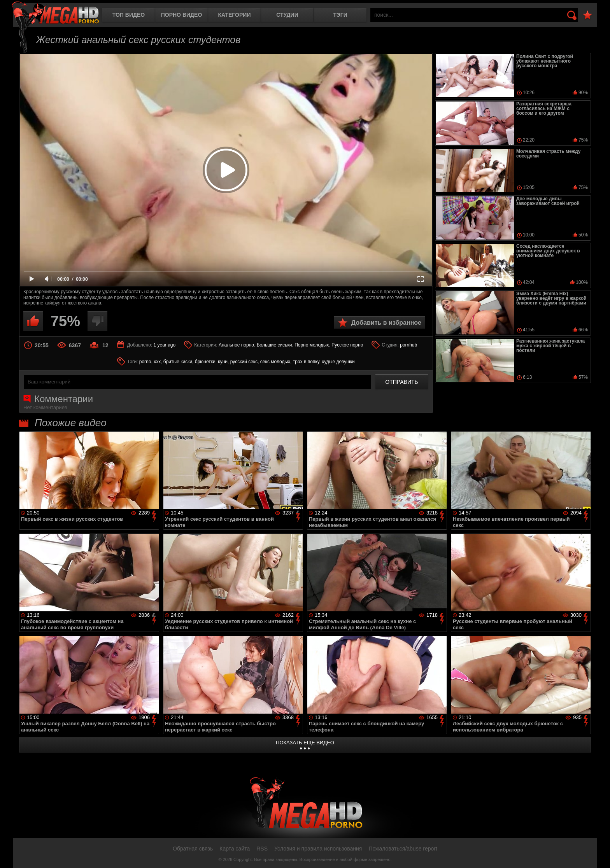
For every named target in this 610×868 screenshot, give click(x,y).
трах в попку (306, 362)
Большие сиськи (274, 345)
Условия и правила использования (318, 849)
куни (223, 362)
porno (145, 362)
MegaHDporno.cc (55, 13)
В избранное (587, 15)
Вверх (598, 854)
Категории (235, 15)
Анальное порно (236, 345)
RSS (262, 849)
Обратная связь (193, 849)
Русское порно (347, 345)
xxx (157, 362)
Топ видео (129, 15)
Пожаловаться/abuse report (403, 849)
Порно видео (182, 15)
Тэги (340, 15)
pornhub (408, 345)
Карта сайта (235, 849)
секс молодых (275, 362)
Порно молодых (312, 345)
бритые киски (178, 362)
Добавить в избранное (386, 323)
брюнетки (205, 362)
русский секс (244, 362)
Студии (287, 15)
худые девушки (338, 362)
